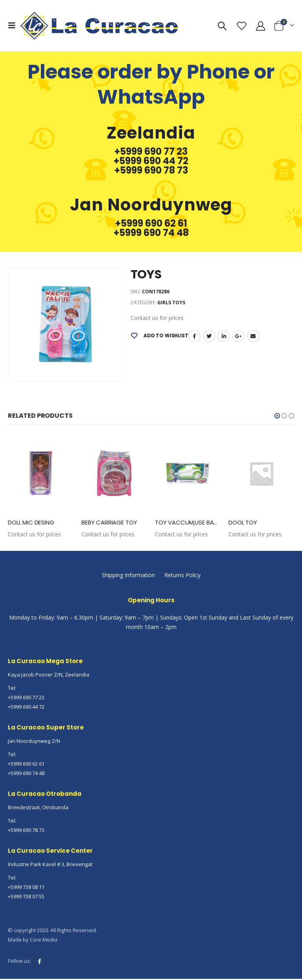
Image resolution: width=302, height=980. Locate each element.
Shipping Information (128, 575)
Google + (238, 336)
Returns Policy (182, 575)
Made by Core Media (33, 940)
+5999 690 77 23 (151, 152)
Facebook (194, 336)
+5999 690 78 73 (151, 170)
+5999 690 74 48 (151, 233)
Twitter (209, 336)
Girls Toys (171, 303)
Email (253, 336)
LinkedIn (224, 336)
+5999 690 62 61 (151, 223)
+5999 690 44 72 (151, 161)
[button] (277, 416)
